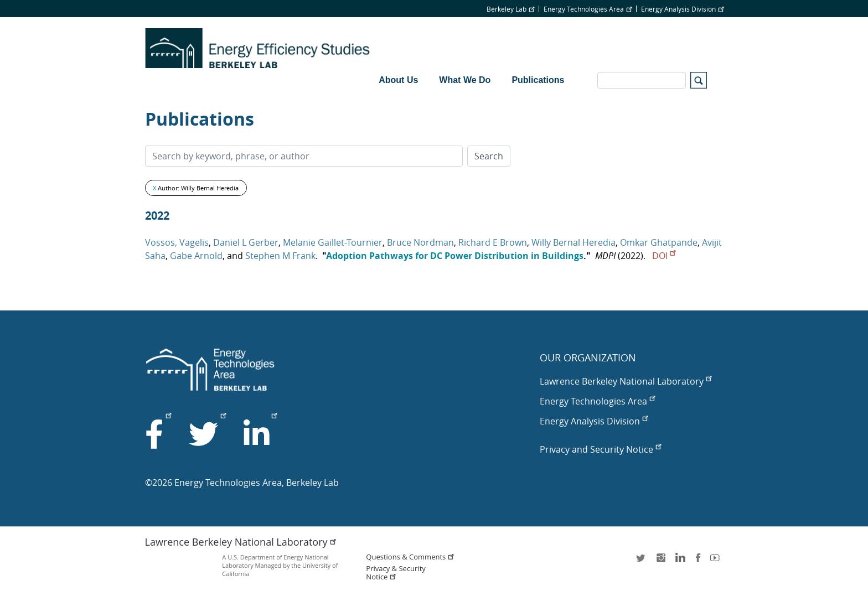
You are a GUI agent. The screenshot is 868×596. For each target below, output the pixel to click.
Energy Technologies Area (588, 9)
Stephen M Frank (280, 256)
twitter (642, 561)
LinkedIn (679, 561)
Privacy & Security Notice (396, 573)
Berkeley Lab (510, 9)
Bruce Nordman (420, 242)
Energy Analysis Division (682, 9)
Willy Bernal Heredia (573, 242)
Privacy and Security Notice (600, 449)
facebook (698, 561)
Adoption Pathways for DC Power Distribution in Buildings (455, 256)
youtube (717, 561)
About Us (398, 80)
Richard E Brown (493, 242)
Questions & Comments (410, 557)
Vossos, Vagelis (177, 242)
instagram (660, 561)
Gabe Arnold (196, 256)
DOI (664, 256)
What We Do (465, 80)
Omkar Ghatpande (659, 242)
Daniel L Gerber (246, 242)
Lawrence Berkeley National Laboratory (626, 381)
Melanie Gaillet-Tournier (333, 242)
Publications (538, 80)
